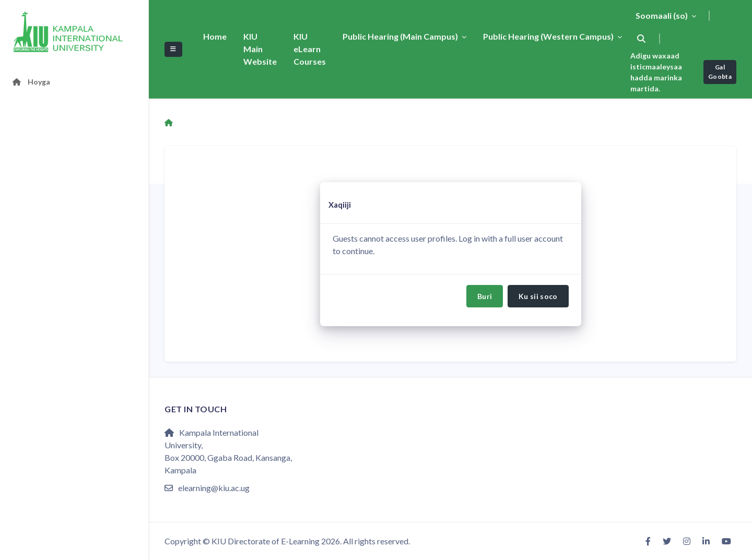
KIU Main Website (260, 49)
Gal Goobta (720, 72)
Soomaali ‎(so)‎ (662, 15)
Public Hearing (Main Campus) (401, 36)
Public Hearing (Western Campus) (549, 36)
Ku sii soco (538, 296)
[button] (641, 39)
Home (215, 36)
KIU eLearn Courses (310, 49)
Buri (485, 296)
